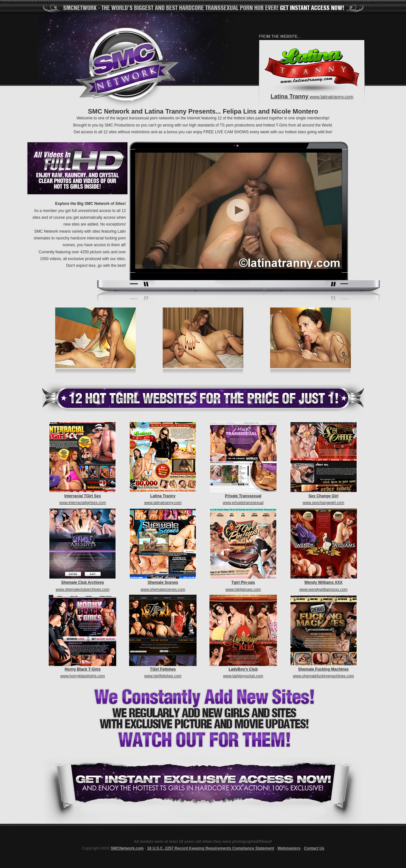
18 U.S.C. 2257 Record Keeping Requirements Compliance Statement (211, 848)
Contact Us (314, 848)
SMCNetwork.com (127, 848)
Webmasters (289, 848)
